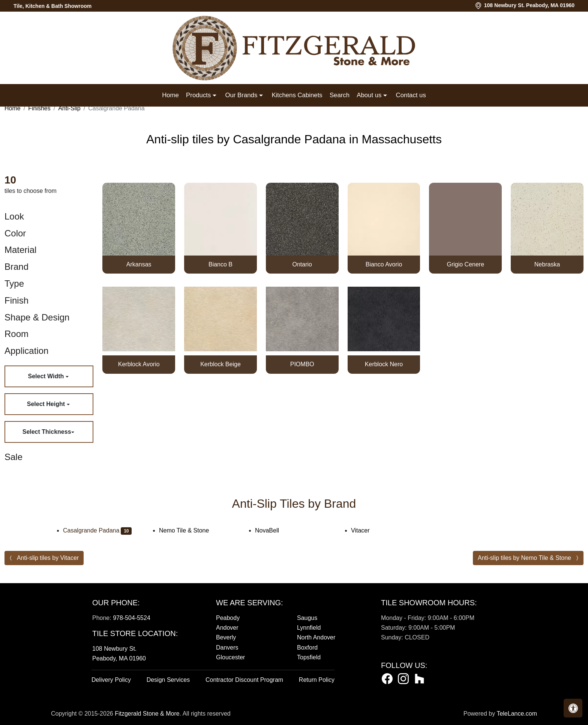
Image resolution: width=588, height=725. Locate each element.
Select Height (47, 404)
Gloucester (230, 657)
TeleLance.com (517, 714)
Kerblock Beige (220, 364)
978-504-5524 (132, 618)
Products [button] (199, 95)
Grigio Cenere (465, 264)
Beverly (226, 637)
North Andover (316, 637)
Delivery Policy (111, 680)
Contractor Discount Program (244, 680)
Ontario (302, 264)
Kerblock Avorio (139, 364)
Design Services (168, 680)
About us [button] (370, 95)
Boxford (307, 648)
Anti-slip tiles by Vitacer (48, 558)
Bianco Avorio (384, 264)
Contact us (411, 95)
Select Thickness (47, 432)
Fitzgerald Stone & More (147, 714)
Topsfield (309, 657)
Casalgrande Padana (97, 530)
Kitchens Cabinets (297, 95)
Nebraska (547, 264)
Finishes (39, 108)
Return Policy (317, 680)
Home (170, 95)
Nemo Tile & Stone (189, 530)
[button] (573, 708)
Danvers (227, 648)
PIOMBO (302, 364)
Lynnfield (309, 628)
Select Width (46, 376)
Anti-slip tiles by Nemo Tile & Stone (524, 558)
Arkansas (139, 264)
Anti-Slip (69, 108)
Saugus (307, 618)
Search (340, 95)
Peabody (228, 618)
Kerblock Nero (384, 364)
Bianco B (220, 264)
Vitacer (366, 530)
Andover (227, 628)
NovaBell (273, 530)
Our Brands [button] (242, 95)
